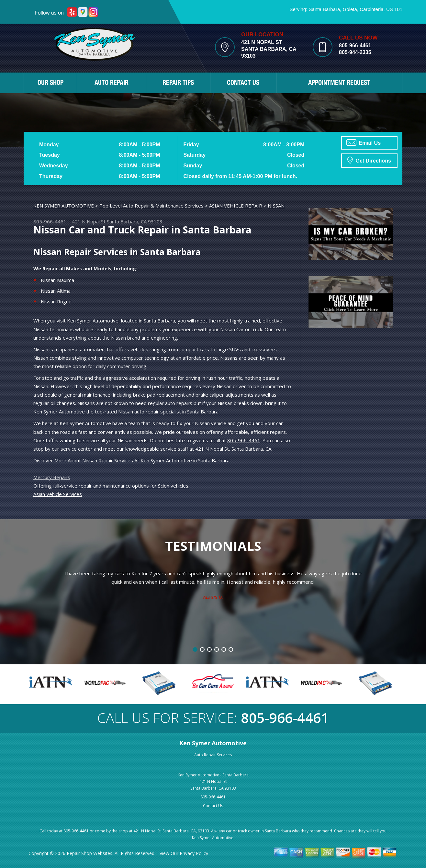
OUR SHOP (50, 84)
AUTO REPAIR (112, 84)
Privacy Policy (194, 853)
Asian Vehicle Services (58, 494)
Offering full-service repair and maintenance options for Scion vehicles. (111, 486)
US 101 (394, 9)
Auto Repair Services (213, 755)
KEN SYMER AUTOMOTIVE (64, 206)
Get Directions (369, 160)
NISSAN (276, 206)
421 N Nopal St (89, 221)
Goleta (350, 9)
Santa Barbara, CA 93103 (135, 221)
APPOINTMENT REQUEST (339, 84)
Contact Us (213, 806)
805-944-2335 (355, 52)
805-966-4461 (355, 45)
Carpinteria (371, 9)
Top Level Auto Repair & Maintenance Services (151, 206)
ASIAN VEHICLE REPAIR (236, 206)
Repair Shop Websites (90, 853)
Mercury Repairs (52, 477)
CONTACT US (243, 84)
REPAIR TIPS (178, 84)
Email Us (364, 142)
